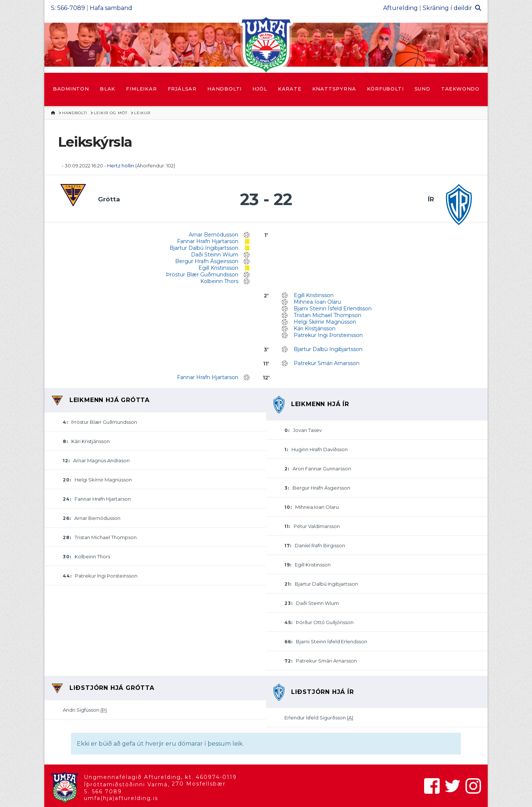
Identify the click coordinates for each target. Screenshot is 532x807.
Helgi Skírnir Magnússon (325, 322)
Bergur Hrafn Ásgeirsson (207, 261)
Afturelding (400, 8)
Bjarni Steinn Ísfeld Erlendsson (333, 309)
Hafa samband (111, 8)
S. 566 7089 (103, 791)
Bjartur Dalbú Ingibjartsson (204, 248)
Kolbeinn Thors (219, 281)
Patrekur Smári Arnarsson (327, 363)
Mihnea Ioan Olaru (317, 302)
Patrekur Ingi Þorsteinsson (328, 335)
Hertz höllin (121, 166)
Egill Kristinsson (218, 268)
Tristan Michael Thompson (328, 315)
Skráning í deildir (447, 8)
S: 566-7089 (68, 8)
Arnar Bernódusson (214, 235)
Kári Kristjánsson (315, 328)
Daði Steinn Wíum (215, 255)
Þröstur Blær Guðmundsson (202, 275)
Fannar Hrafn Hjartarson (208, 241)
